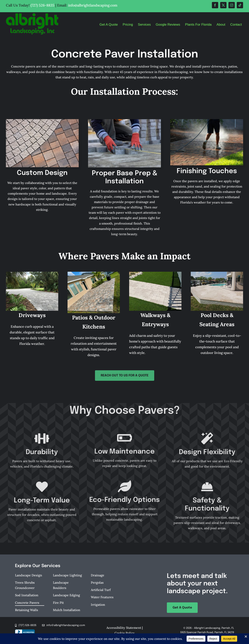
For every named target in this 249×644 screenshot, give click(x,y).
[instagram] (232, 5)
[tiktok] (240, 5)
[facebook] (215, 5)
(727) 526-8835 (42, 5)
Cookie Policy (125, 633)
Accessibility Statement (124, 628)
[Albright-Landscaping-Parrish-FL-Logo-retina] (32, 15)
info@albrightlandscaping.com (93, 5)
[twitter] (223, 5)
